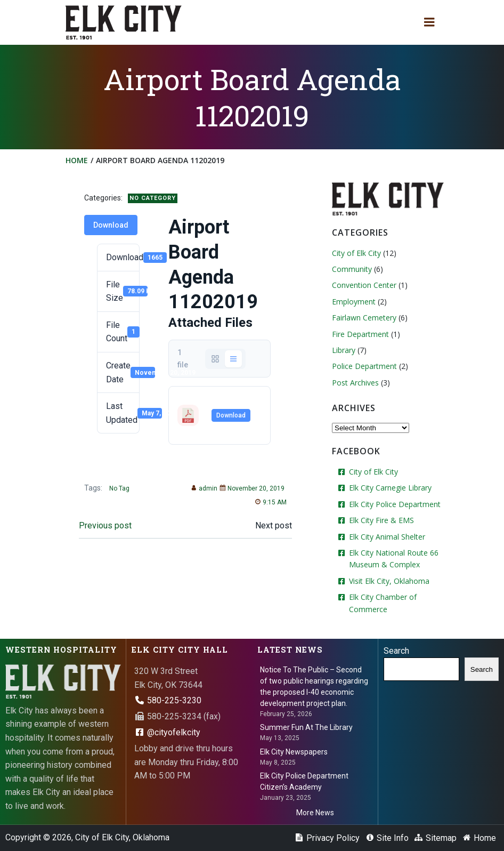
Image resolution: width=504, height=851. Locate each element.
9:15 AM (271, 502)
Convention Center (364, 285)
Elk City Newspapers (294, 752)
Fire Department (360, 334)
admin (204, 488)
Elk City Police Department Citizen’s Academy (304, 781)
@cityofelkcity (167, 732)
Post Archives (355, 383)
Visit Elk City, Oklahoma (389, 581)
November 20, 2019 (252, 488)
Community (352, 269)
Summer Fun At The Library (306, 727)
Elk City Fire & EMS (381, 520)
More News (315, 813)
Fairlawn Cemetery (364, 318)
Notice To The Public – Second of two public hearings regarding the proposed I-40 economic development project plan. (314, 687)
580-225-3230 (168, 700)
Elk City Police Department (395, 504)
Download (111, 225)
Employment (354, 302)
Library (344, 350)
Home (77, 160)
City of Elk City (356, 253)
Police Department (364, 366)
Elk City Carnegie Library (390, 488)
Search (396, 651)
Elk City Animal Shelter (387, 537)
